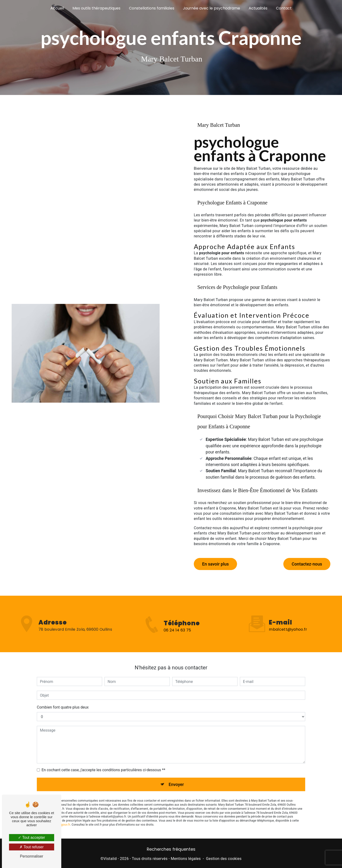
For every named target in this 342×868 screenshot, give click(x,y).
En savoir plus (216, 563)
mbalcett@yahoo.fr (288, 619)
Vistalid (110, 858)
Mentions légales (186, 858)
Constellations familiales (152, 8)
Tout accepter (31, 837)
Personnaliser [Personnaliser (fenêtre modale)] (32, 856)
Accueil (57, 8)
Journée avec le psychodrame (211, 8)
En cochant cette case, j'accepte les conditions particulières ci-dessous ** (103, 760)
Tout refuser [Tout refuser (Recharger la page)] (32, 847)
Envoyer (176, 774)
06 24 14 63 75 (177, 637)
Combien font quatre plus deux (63, 697)
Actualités (258, 8)
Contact (284, 8)
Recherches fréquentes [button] (171, 848)
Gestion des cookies (224, 858)
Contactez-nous (306, 563)
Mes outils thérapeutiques (96, 8)
